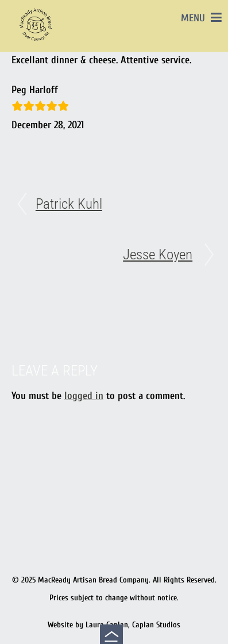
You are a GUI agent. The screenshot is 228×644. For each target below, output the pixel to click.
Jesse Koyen (158, 254)
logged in (84, 396)
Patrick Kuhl (69, 204)
